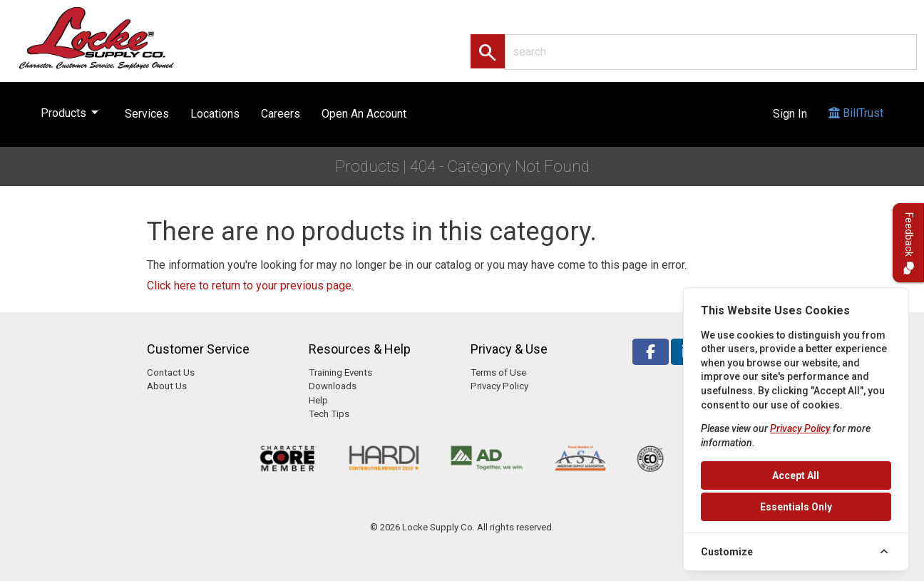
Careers (281, 114)
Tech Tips (329, 414)
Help (318, 400)
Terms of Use (498, 372)
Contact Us (171, 372)
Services (147, 114)
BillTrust (856, 127)
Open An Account (364, 114)
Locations (215, 114)
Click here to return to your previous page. (250, 286)
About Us (167, 386)
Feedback (909, 243)
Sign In (790, 114)
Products (72, 110)
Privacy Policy (499, 386)
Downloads (333, 386)
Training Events (340, 372)
